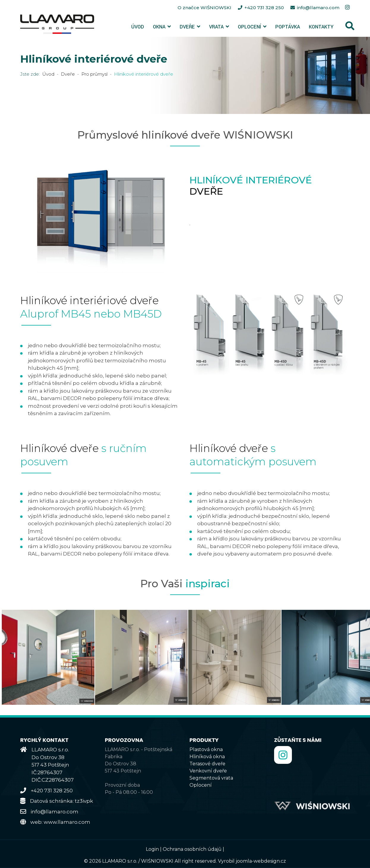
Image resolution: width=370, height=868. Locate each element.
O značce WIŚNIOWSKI (205, 8)
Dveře (187, 27)
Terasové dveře (207, 764)
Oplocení (249, 27)
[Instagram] (347, 7)
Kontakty (321, 27)
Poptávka (288, 27)
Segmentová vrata (211, 778)
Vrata (216, 27)
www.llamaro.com (67, 822)
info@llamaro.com (318, 8)
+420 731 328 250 (264, 8)
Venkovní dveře (208, 771)
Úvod (138, 27)
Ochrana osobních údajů (192, 849)
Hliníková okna (207, 757)
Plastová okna (206, 749)
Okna (159, 27)
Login (152, 849)
